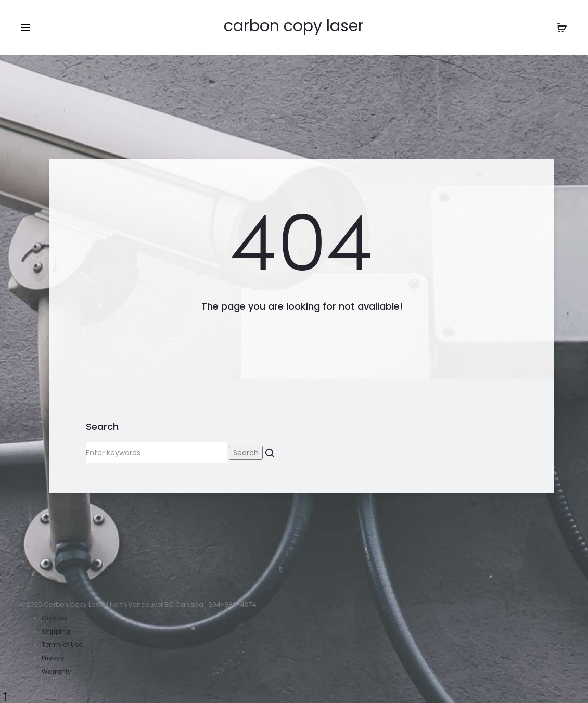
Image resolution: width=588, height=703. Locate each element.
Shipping (56, 631)
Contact (55, 618)
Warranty (56, 672)
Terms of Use (62, 644)
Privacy (53, 658)
